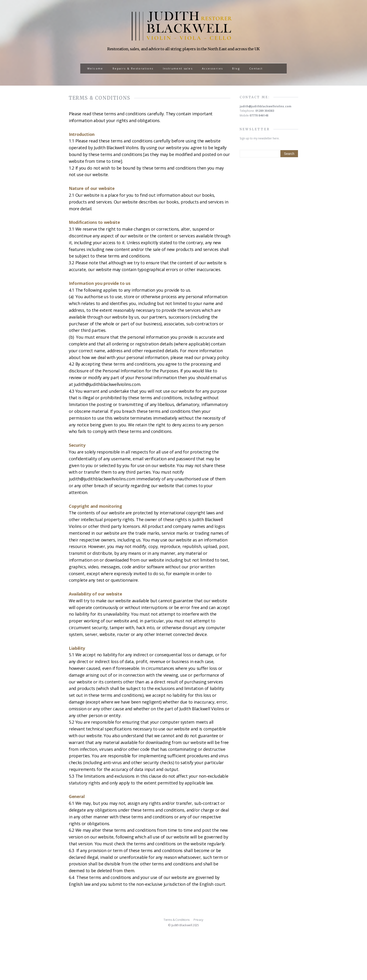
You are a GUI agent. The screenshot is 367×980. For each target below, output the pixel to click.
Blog (236, 68)
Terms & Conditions (177, 920)
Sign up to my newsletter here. (260, 138)
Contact (256, 68)
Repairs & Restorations (133, 68)
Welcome (95, 68)
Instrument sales (178, 68)
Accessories (212, 68)
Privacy (198, 920)
